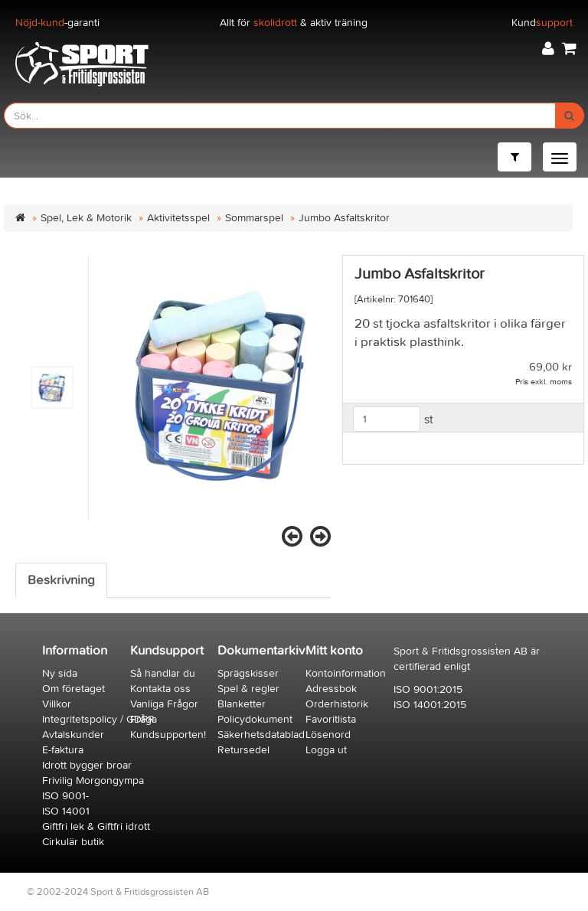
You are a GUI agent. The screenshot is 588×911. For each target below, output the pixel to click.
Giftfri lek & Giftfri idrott (96, 826)
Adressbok (331, 689)
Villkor (57, 704)
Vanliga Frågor (164, 704)
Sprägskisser (248, 673)
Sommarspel (254, 218)
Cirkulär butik (73, 842)
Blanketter (242, 704)
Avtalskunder (73, 735)
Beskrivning (61, 580)
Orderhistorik (337, 704)
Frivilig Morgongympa (93, 780)
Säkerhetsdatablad (261, 735)
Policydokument (255, 719)
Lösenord (328, 735)
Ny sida (60, 673)
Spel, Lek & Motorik (86, 218)
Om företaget (73, 689)
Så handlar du (163, 673)
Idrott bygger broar (87, 765)
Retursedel (243, 750)
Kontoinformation (346, 673)
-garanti (57, 23)
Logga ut (326, 750)
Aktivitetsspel (178, 218)
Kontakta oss (160, 689)
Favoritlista (331, 719)
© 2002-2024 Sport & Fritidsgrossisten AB (118, 891)
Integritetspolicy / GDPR (98, 719)
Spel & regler (248, 689)
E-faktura (63, 750)
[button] (548, 49)
